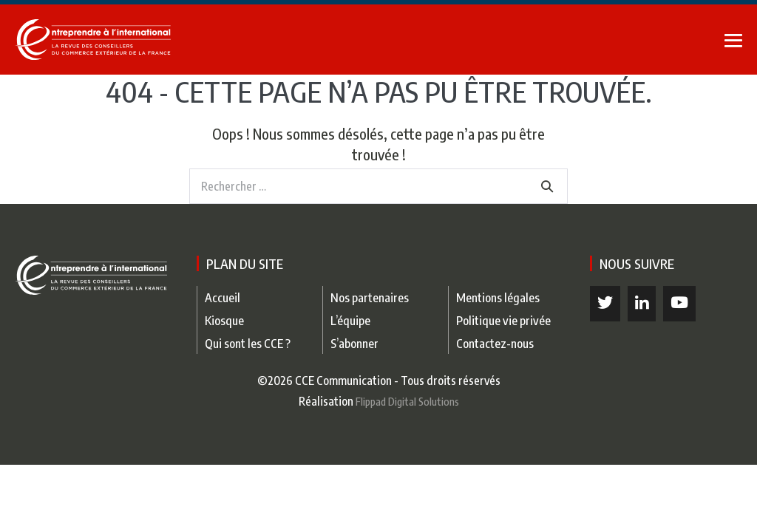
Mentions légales (498, 297)
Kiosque (224, 320)
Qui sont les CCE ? (248, 343)
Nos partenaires (370, 297)
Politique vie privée (503, 320)
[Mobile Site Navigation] (733, 41)
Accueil (223, 297)
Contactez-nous (495, 343)
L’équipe (350, 320)
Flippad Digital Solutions (407, 401)
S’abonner (354, 343)
